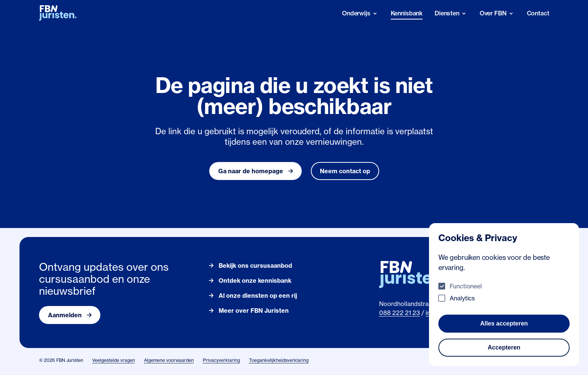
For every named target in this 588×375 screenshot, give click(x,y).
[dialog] (504, 295)
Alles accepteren (504, 323)
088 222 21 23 (400, 313)
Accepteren (504, 347)
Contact (538, 13)
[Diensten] (451, 13)
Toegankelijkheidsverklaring (279, 360)
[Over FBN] (497, 13)
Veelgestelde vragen (114, 360)
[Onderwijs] (360, 13)
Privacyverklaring (221, 360)
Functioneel (466, 286)
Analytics (462, 298)
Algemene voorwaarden (169, 360)
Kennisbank (407, 13)
